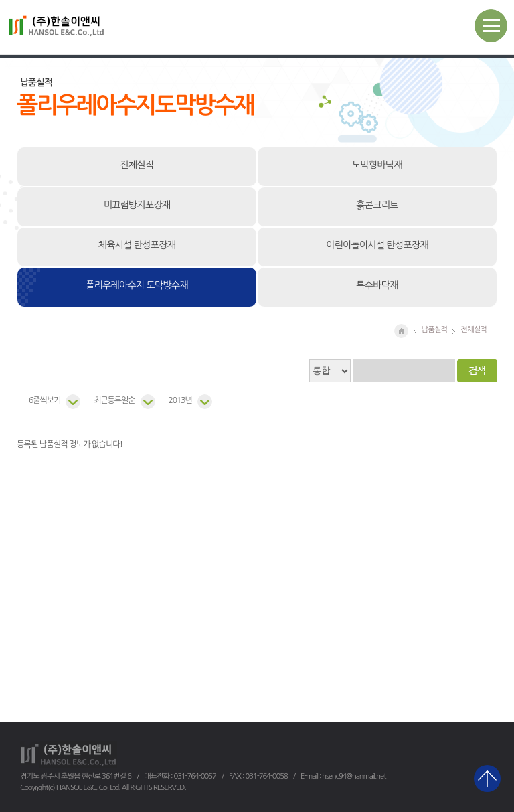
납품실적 (435, 329)
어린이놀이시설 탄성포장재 (377, 245)
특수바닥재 (377, 285)
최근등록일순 (114, 400)
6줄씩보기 (45, 400)
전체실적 (137, 165)
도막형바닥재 (377, 165)
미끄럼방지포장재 (137, 205)
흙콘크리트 (377, 205)
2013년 (180, 400)
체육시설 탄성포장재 (137, 245)
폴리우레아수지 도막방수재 (137, 285)
